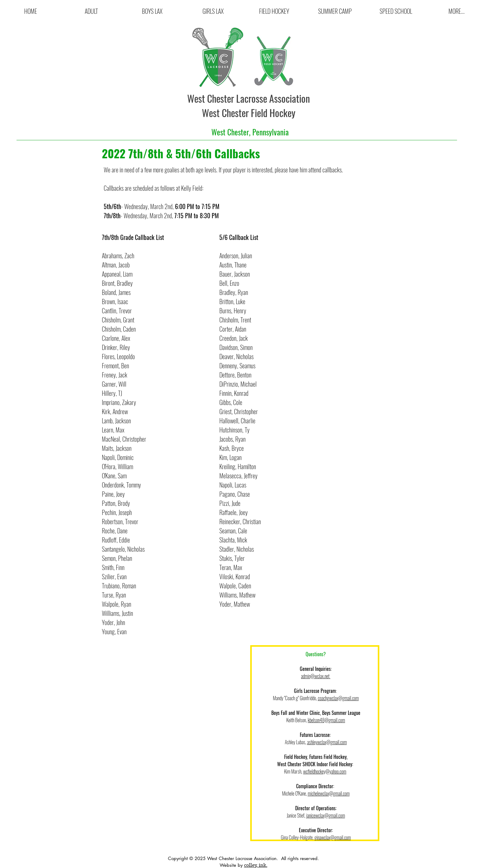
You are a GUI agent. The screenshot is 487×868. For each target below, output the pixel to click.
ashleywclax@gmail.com (327, 742)
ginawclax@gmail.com (333, 837)
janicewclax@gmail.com (326, 815)
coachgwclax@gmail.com (338, 698)
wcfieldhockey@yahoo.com (325, 771)
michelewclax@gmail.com (329, 793)
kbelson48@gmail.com (326, 720)
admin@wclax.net (316, 676)
